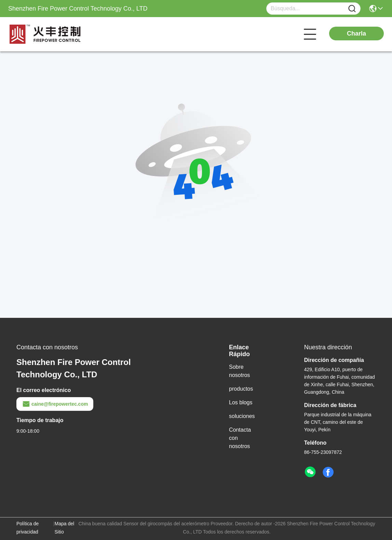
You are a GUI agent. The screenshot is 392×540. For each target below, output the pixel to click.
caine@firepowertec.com (55, 404)
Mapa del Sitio (65, 528)
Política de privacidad (28, 528)
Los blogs (241, 402)
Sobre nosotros (239, 371)
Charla (356, 33)
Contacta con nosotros (240, 438)
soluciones (242, 416)
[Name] (352, 9)
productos (241, 389)
